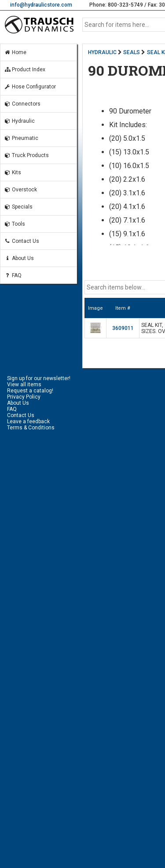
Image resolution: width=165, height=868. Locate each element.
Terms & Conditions (31, 428)
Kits (13, 172)
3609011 (123, 328)
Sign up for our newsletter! (39, 378)
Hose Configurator (30, 87)
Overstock (20, 190)
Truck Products (26, 155)
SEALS (132, 52)
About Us (19, 258)
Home (15, 52)
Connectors (22, 104)
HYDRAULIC (102, 52)
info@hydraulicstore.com (41, 5)
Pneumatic (21, 138)
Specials (18, 207)
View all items (24, 385)
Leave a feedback (28, 421)
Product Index (25, 70)
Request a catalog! (30, 391)
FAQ (13, 275)
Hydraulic (19, 121)
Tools (15, 224)
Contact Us (22, 241)
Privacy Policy (24, 397)
